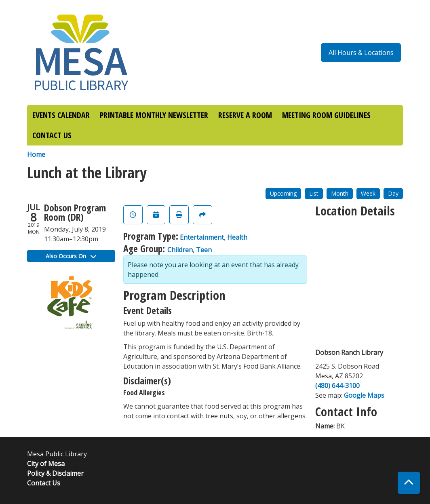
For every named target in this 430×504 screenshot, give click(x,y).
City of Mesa (46, 464)
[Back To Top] (409, 483)
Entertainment (202, 237)
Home (36, 154)
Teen (204, 250)
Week (368, 193)
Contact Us (44, 483)
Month (340, 193)
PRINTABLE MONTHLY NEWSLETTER (154, 115)
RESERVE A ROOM (245, 115)
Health (237, 237)
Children (180, 250)
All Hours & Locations (361, 53)
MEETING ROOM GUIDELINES (326, 115)
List (314, 193)
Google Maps (364, 395)
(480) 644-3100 (337, 386)
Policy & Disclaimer (55, 473)
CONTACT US (52, 135)
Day (393, 193)
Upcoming (283, 193)
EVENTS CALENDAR (61, 115)
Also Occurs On (71, 256)
